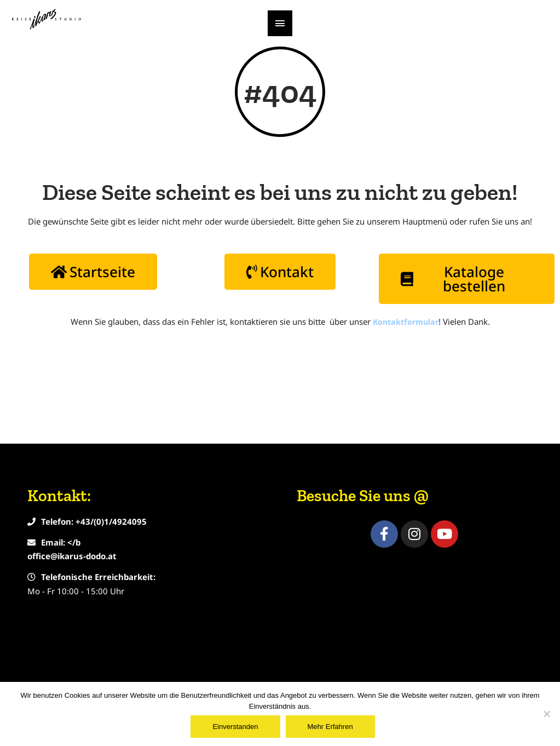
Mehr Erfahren (330, 727)
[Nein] (546, 714)
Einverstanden (235, 727)
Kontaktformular (406, 378)
